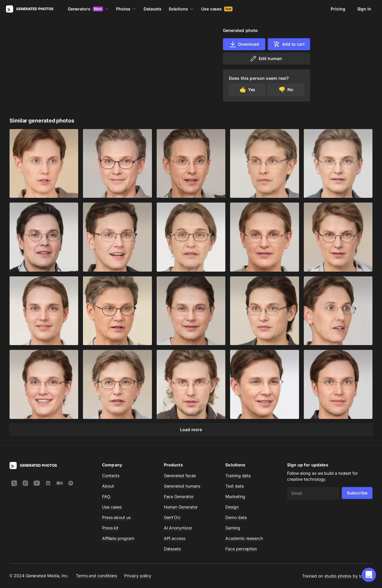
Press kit (110, 528)
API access (175, 538)
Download (244, 44)
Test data (234, 486)
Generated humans (182, 486)
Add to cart (289, 44)
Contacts (111, 476)
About (108, 486)
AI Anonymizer (178, 528)
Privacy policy (138, 576)
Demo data (236, 517)
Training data (238, 476)
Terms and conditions (96, 576)
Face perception (241, 549)
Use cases (217, 9)
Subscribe (357, 493)
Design (232, 507)
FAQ (106, 496)
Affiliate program (118, 538)
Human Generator (181, 507)
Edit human (266, 59)
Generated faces (180, 476)
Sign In (364, 9)
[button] (369, 575)
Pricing (338, 9)
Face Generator (179, 496)
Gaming (233, 528)
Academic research (244, 538)
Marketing (235, 496)
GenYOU (172, 517)
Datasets (152, 9)
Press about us (116, 517)
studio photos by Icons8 (348, 576)
